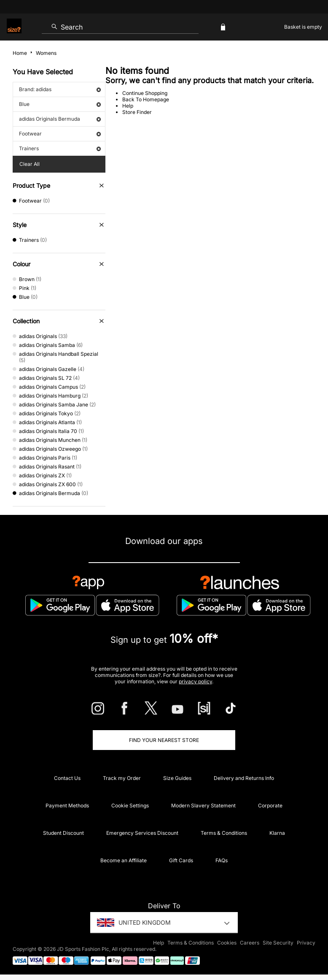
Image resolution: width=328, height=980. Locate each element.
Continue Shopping (145, 93)
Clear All (30, 164)
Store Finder (137, 112)
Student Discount (63, 833)
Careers (250, 943)
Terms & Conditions (224, 833)
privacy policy (195, 681)
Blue (60, 104)
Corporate (270, 805)
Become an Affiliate (124, 860)
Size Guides (177, 778)
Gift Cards (181, 860)
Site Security (278, 943)
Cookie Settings (130, 805)
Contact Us (67, 778)
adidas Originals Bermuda (60, 119)
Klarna (277, 833)
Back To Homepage (146, 99)
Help (128, 106)
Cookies (227, 943)
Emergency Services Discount (142, 833)
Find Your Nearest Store (164, 740)
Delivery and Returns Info (244, 778)
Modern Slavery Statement (203, 805)
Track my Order (122, 778)
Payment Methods (67, 805)
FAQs (222, 860)
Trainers (60, 148)
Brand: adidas (60, 89)
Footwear (60, 134)
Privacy (306, 943)
